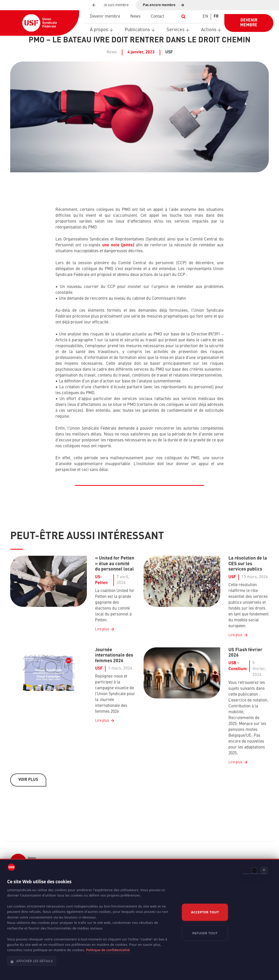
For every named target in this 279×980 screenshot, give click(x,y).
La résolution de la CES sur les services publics (248, 564)
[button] (184, 17)
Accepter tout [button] (205, 912)
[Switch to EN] (205, 17)
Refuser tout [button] (205, 933)
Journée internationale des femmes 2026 (114, 655)
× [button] (264, 870)
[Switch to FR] (216, 17)
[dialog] (139, 919)
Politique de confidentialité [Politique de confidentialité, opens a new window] (108, 950)
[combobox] (254, 870)
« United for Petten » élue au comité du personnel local (115, 564)
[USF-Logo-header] (40, 23)
